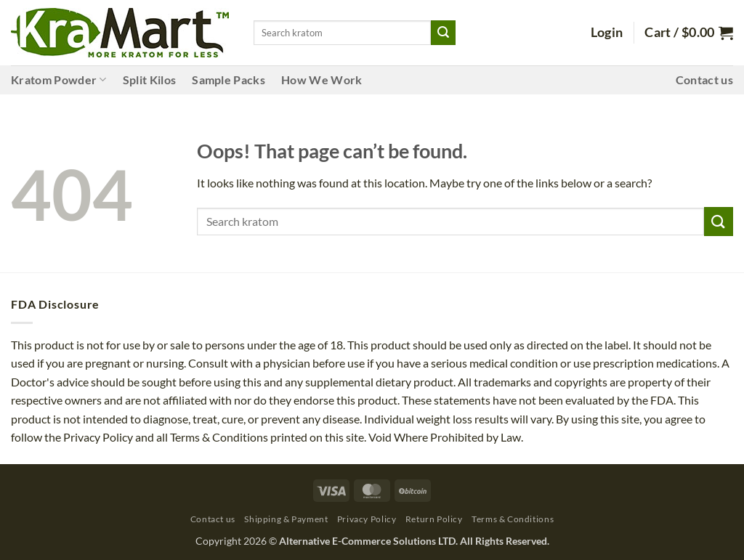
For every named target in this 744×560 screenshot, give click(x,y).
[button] (607, 33)
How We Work (322, 80)
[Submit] (443, 33)
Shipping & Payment (286, 519)
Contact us (704, 80)
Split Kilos (150, 80)
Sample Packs (229, 80)
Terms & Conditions (513, 519)
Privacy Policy (367, 519)
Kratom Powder (59, 80)
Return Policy (434, 519)
